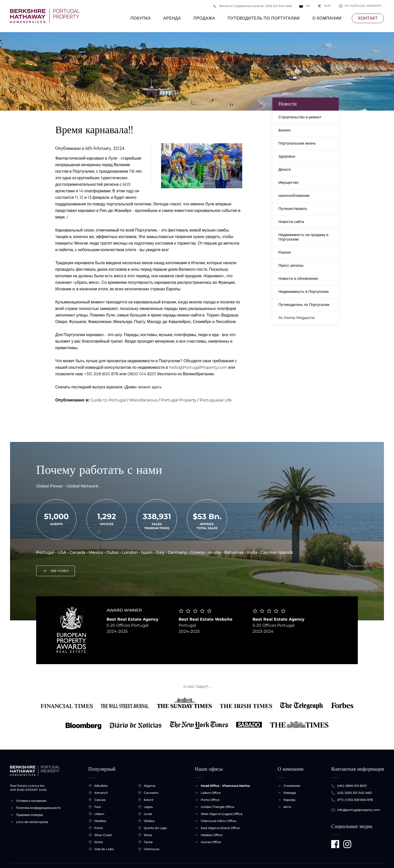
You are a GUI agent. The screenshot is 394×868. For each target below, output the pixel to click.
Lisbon (99, 814)
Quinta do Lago (155, 828)
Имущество (288, 182)
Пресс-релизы (291, 265)
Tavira (148, 842)
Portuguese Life (216, 400)
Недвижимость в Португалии (304, 291)
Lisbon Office (211, 793)
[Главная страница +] (45, 16)
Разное (285, 252)
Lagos (148, 807)
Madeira (100, 821)
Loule (148, 814)
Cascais (100, 800)
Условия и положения (31, 801)
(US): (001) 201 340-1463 (354, 793)
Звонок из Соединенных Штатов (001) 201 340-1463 (252, 6)
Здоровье (287, 156)
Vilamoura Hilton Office (218, 821)
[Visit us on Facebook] (335, 844)
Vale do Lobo (104, 849)
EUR (322, 6)
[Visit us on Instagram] (347, 844)
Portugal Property (179, 400)
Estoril (149, 800)
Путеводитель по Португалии (264, 19)
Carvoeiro (151, 793)
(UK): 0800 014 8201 (352, 786)
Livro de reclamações (32, 822)
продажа (204, 19)
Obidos (149, 821)
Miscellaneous (143, 400)
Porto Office (210, 800)
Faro (98, 807)
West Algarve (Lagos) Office (222, 814)
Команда (290, 793)
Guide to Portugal (108, 400)
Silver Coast (103, 835)
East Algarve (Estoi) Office (220, 828)
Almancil (101, 793)
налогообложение (294, 195)
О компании (327, 19)
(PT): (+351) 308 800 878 (355, 800)
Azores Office (211, 842)
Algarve (150, 786)
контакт (368, 18)
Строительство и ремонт (300, 117)
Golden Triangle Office (217, 807)
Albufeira (101, 786)
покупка (141, 19)
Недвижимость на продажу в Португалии (303, 237)
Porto (99, 828)
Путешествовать (293, 209)
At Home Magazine (297, 318)
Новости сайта (291, 222)
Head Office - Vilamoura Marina (225, 786)
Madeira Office (212, 835)
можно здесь (150, 387)
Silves (148, 835)
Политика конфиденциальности (38, 808)
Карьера (290, 800)
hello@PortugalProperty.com (198, 367)
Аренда (172, 19)
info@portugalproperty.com (359, 810)
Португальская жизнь (297, 143)
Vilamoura (152, 849)
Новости (288, 104)
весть (288, 807)
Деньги (284, 169)
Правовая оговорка (30, 815)
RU (303, 6)
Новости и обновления (298, 278)
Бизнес (285, 130)
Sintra (98, 842)
